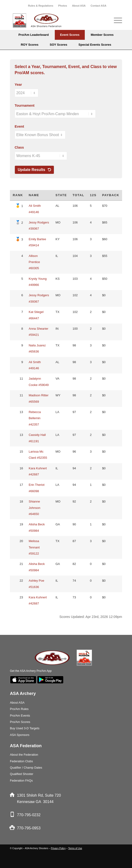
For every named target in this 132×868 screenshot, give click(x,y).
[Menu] (116, 20)
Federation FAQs (21, 781)
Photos (63, 6)
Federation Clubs (21, 761)
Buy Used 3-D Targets (25, 728)
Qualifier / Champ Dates (26, 768)
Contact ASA (99, 6)
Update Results (34, 170)
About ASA (79, 6)
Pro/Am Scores (20, 722)
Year (18, 85)
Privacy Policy (58, 848)
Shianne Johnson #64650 (34, 508)
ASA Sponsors (20, 735)
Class (19, 147)
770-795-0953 (29, 828)
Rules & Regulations (41, 6)
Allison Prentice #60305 (34, 262)
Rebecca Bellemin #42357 (35, 418)
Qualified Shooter (22, 774)
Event (19, 126)
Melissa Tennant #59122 (34, 547)
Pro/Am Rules (19, 709)
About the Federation (24, 755)
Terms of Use (75, 848)
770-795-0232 (29, 815)
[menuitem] (41, 6)
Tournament (25, 105)
